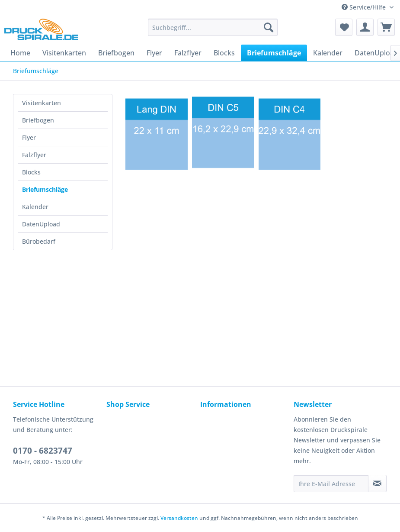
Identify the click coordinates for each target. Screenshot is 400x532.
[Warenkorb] (386, 27)
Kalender (35, 207)
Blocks (31, 172)
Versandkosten (179, 518)
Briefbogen (38, 120)
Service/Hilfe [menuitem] (365, 7)
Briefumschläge (45, 189)
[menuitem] (213, 27)
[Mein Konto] (365, 27)
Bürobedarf (39, 241)
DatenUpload (41, 224)
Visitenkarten (42, 103)
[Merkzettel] (344, 27)
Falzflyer (34, 155)
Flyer (29, 137)
